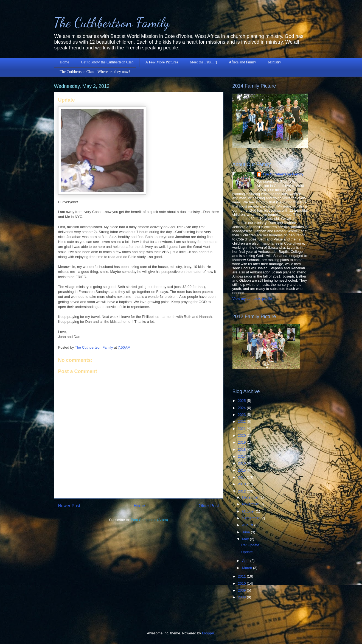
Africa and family (243, 62)
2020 (242, 436)
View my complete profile (252, 299)
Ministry (274, 62)
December (251, 497)
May (246, 539)
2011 (242, 576)
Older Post (209, 506)
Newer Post (69, 506)
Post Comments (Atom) (149, 520)
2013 (242, 484)
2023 (242, 415)
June (246, 532)
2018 (242, 450)
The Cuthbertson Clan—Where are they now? (95, 72)
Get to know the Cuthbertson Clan (107, 62)
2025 (242, 401)
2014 (242, 477)
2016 (242, 463)
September (251, 518)
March (248, 568)
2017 (242, 456)
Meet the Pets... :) (204, 62)
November (251, 504)
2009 (242, 590)
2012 (242, 491)
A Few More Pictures (162, 62)
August (248, 525)
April (246, 561)
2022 (242, 422)
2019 (242, 442)
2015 (242, 470)
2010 (242, 583)
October (249, 511)
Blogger (208, 633)
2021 (242, 429)
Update (247, 552)
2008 (242, 597)
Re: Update (250, 545)
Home (64, 62)
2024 (242, 408)
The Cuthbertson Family (112, 23)
